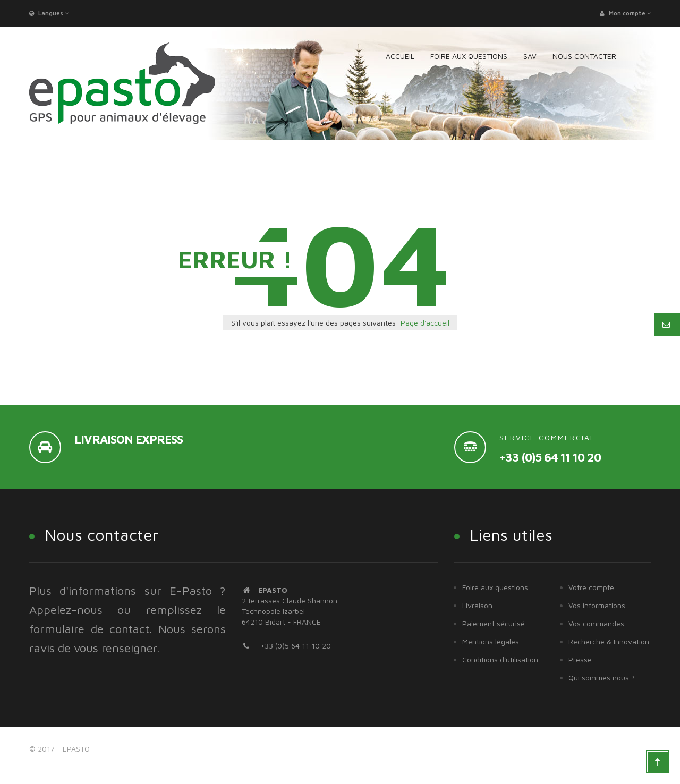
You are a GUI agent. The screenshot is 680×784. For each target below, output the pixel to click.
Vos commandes (596, 623)
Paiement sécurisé (494, 623)
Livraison (477, 605)
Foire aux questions (495, 587)
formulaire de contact (89, 629)
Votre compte (591, 587)
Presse (580, 659)
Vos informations (597, 605)
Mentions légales (491, 641)
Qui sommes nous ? (602, 678)
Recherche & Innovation (609, 641)
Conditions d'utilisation (500, 659)
